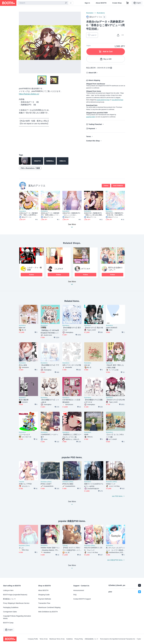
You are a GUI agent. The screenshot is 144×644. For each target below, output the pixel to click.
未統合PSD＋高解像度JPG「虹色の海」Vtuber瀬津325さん (115, 214)
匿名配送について (9, 599)
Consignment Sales (10, 612)
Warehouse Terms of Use (57, 639)
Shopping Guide (44, 595)
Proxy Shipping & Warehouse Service (16, 603)
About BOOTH (101, 3)
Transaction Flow (44, 603)
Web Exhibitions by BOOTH (48, 612)
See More (72, 284)
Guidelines (70, 639)
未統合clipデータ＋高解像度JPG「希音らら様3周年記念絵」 (28, 214)
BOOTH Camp (8, 623)
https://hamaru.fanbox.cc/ (29, 94)
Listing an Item (8, 590)
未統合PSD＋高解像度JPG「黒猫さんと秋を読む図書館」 (93, 214)
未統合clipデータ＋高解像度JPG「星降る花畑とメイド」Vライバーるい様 (50, 214)
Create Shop (117, 3)
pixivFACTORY (91, 117)
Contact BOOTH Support (82, 599)
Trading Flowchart (95, 124)
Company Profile (33, 639)
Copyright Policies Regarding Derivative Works (17, 617)
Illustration (90, 13)
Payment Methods (45, 599)
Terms (88, 136)
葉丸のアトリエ (37, 186)
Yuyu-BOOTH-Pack (117, 100)
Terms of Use (44, 639)
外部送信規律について (91, 639)
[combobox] (43, 3)
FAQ (75, 595)
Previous (21, 43)
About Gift (92, 73)
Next (79, 43)
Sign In (87, 3)
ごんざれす (59, 269)
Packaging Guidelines (11, 607)
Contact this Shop (93, 141)
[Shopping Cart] (127, 3)
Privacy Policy (79, 639)
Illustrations (101, 13)
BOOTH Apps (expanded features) (15, 595)
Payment (92, 129)
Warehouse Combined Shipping (49, 607)
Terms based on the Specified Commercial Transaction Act (118, 639)
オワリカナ (86, 269)
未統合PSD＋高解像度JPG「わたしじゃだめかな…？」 (71, 214)
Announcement (79, 590)
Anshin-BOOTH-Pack (103, 100)
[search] (66, 3)
